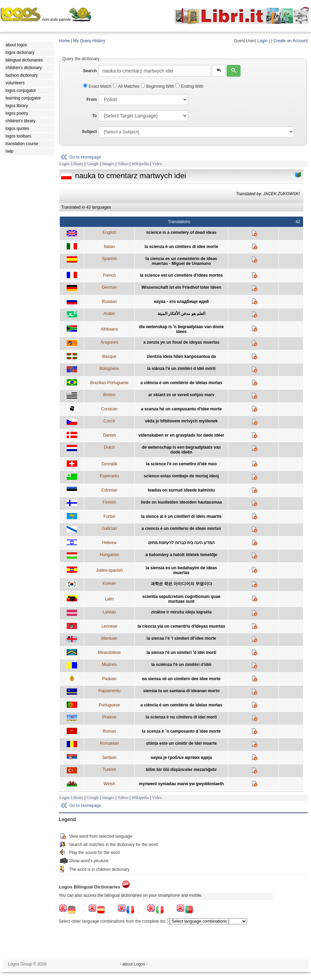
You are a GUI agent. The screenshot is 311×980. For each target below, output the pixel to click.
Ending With (189, 86)
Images (108, 164)
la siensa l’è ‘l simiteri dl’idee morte (181, 638)
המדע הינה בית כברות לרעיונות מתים (181, 543)
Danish (109, 435)
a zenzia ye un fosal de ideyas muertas (181, 342)
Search (90, 71)
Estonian (109, 490)
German (109, 287)
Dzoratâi (109, 464)
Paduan (109, 679)
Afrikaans (109, 329)
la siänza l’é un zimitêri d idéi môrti (181, 369)
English (109, 232)
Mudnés (109, 665)
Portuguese (109, 705)
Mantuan (109, 638)
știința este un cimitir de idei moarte (181, 743)
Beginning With (158, 86)
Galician (109, 529)
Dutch (109, 447)
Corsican (109, 409)
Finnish (109, 502)
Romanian (109, 743)
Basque (109, 356)
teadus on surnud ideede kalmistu (181, 490)
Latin (109, 599)
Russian (109, 302)
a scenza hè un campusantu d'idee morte (181, 409)
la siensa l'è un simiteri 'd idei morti (181, 653)
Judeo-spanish (109, 570)
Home (64, 41)
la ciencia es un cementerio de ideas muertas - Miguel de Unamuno (181, 261)
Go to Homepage (85, 157)
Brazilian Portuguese (109, 383)
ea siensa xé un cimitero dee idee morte (181, 679)
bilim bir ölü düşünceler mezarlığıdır (181, 770)
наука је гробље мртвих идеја (181, 758)
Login (262, 41)
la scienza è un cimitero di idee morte (181, 247)
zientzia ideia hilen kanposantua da (181, 356)
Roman (109, 731)
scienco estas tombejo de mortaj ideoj (181, 476)
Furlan (109, 516)
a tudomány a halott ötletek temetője (181, 555)
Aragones (109, 342)
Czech (109, 421)
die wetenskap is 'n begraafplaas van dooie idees (181, 329)
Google (93, 164)
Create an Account (290, 41)
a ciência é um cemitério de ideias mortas (181, 383)
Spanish (109, 259)
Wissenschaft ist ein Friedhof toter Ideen (181, 287)
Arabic (109, 314)
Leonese (109, 626)
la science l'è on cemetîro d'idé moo (181, 464)
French (109, 275)
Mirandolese (109, 653)
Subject (89, 132)
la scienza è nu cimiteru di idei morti (181, 717)
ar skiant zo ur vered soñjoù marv (181, 395)
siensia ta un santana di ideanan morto (181, 691)
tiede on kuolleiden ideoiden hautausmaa (181, 502)
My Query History (89, 41)
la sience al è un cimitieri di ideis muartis (181, 516)
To (94, 116)
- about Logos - (134, 964)
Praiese (109, 717)
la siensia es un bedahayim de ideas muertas (181, 570)
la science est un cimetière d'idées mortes (181, 275)
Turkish (109, 770)
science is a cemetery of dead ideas (181, 232)
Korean (109, 583)
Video (157, 164)
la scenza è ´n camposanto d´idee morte (181, 731)
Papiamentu (109, 691)
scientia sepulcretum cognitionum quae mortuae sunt (181, 599)
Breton (109, 395)
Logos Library (71, 164)
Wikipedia (140, 164)
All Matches (127, 86)
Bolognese (109, 369)
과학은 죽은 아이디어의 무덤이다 (181, 584)
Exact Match (98, 86)
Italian (109, 247)
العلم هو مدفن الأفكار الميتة (181, 314)
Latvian (109, 612)
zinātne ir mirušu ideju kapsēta (181, 612)
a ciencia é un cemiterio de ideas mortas (181, 529)
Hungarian (109, 555)
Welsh (109, 784)
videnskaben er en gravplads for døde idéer (181, 435)
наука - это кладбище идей (181, 302)
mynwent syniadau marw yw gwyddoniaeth (181, 784)
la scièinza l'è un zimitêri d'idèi (181, 665)
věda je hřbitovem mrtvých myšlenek (181, 421)
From (92, 99)
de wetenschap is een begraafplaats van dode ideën (181, 450)
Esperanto (109, 476)
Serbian (109, 758)
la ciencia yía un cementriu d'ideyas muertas (181, 626)
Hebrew (109, 543)
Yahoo (123, 164)
